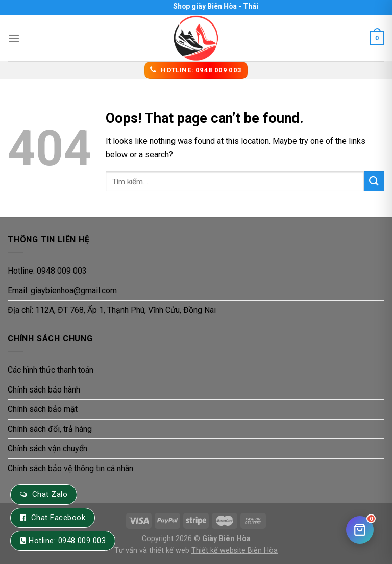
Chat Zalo (50, 494)
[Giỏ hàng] (360, 530)
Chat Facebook (58, 518)
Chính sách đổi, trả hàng (50, 429)
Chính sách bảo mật (43, 409)
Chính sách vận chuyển (47, 448)
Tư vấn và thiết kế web (153, 550)
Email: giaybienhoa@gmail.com (62, 291)
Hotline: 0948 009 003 (47, 271)
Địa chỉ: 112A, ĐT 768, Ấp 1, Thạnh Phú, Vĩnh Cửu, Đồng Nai (112, 310)
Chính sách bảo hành (44, 390)
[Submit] (374, 181)
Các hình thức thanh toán (51, 370)
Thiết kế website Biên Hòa (235, 550)
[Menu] (14, 38)
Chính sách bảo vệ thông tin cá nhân (70, 468)
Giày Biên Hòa (226, 539)
